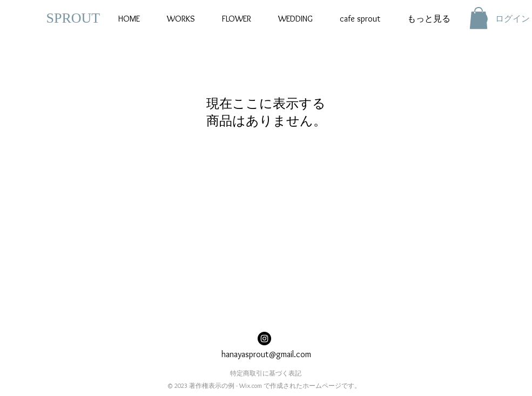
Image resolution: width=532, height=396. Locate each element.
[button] (479, 18)
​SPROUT (73, 18)
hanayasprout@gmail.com (266, 354)
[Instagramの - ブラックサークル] (264, 339)
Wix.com (251, 385)
